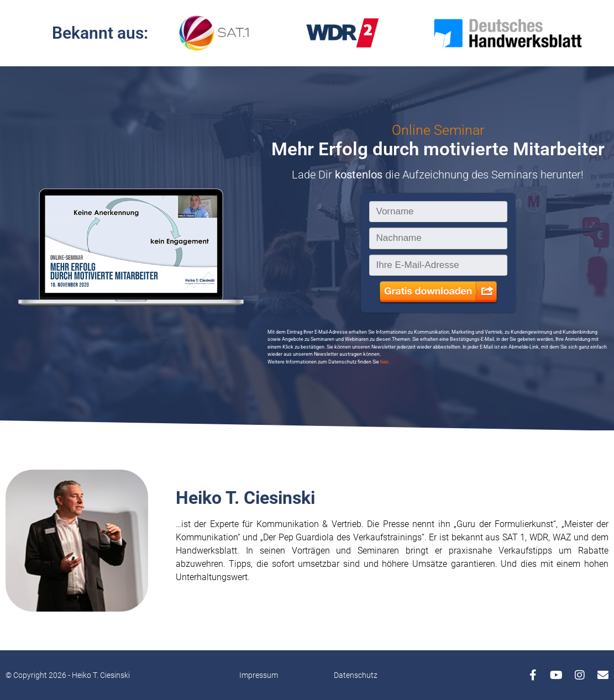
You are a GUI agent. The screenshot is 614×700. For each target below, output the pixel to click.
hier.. (385, 362)
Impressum (259, 675)
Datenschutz (356, 675)
